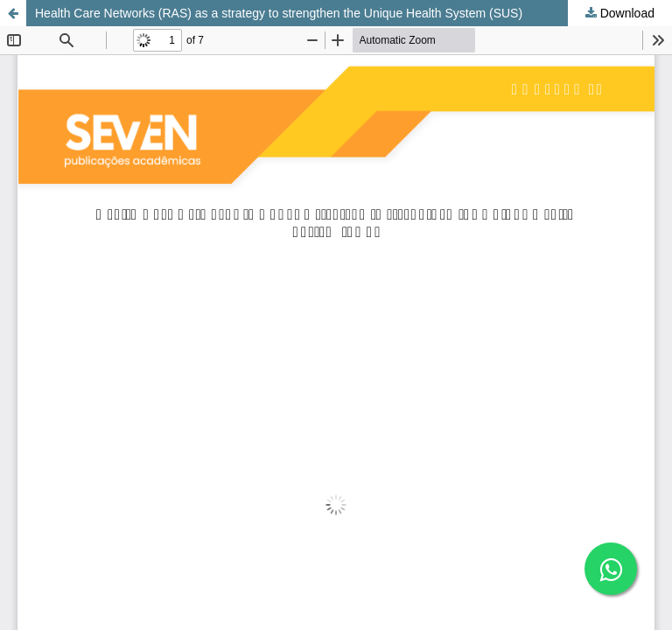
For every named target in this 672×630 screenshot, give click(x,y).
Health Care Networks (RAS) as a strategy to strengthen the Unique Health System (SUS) (279, 13)
